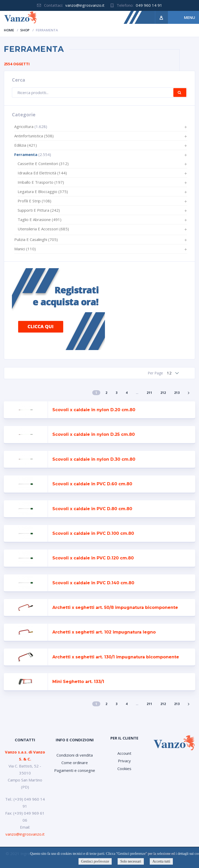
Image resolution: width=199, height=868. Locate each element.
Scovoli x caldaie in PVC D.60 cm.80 (92, 484)
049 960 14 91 (149, 5)
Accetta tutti (161, 861)
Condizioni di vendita (75, 755)
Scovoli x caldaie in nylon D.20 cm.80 (94, 410)
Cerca (180, 93)
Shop (25, 30)
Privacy (124, 761)
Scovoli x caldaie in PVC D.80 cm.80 (92, 509)
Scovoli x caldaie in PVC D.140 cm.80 (93, 583)
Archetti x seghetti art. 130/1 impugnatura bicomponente (116, 657)
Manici (25, 249)
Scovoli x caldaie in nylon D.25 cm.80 (94, 434)
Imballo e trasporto (41, 182)
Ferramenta (26, 154)
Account (124, 753)
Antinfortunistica (34, 136)
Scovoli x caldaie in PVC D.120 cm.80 (93, 558)
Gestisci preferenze (95, 861)
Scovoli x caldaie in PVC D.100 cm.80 (93, 533)
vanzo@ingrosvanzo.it (85, 5)
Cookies (124, 769)
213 (177, 393)
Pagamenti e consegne (75, 770)
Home (9, 30)
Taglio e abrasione (40, 219)
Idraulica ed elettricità (42, 173)
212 (163, 393)
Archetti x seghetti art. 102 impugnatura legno (104, 632)
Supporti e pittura (39, 210)
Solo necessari (131, 861)
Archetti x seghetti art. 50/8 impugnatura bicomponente (115, 607)
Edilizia (26, 145)
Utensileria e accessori (43, 229)
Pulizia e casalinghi (36, 239)
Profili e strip (34, 201)
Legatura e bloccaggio (43, 191)
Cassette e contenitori (43, 163)
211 (149, 393)
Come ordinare (75, 763)
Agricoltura (24, 126)
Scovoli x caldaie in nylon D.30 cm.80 (94, 459)
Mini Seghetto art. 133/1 (78, 682)
